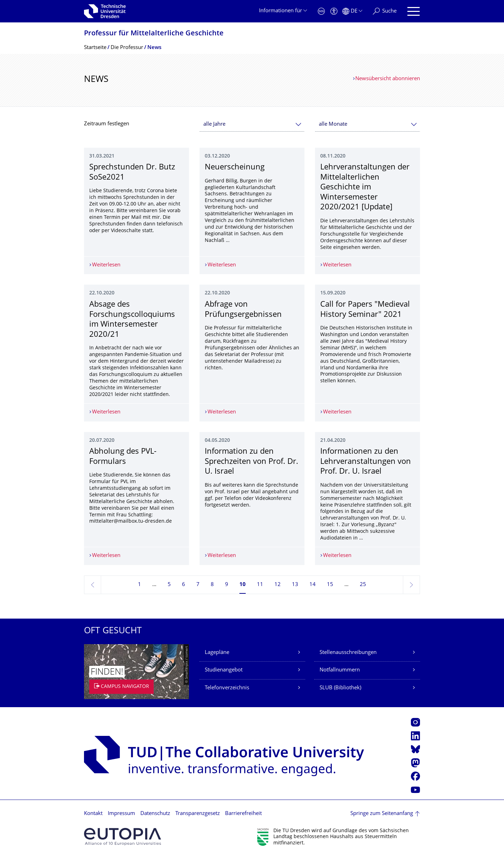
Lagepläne (217, 653)
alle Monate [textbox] (333, 124)
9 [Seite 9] (227, 585)
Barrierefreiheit (243, 814)
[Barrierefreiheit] (334, 11)
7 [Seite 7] (198, 585)
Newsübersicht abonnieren (388, 79)
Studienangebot (224, 670)
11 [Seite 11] (260, 585)
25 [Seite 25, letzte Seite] (363, 585)
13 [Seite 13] (295, 585)
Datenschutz (155, 814)
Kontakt (93, 814)
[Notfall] (321, 11)
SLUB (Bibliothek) (340, 688)
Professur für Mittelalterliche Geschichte (154, 34)
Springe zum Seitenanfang (382, 814)
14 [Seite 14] (313, 585)
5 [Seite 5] (169, 585)
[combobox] (252, 124)
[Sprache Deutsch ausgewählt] (352, 11)
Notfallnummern (340, 670)
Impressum (121, 814)
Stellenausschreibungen (348, 653)
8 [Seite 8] (212, 585)
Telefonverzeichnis (227, 688)
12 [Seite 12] (278, 585)
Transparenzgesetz (198, 814)
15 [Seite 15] (330, 585)
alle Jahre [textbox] (214, 124)
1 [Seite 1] (139, 585)
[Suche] (385, 11)
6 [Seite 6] (184, 585)
